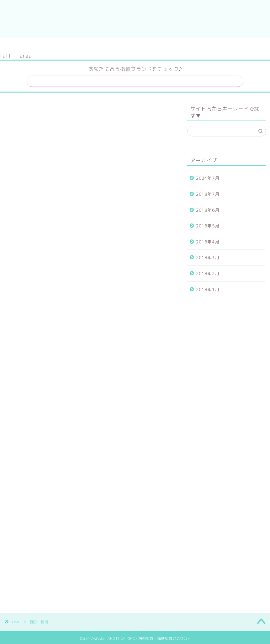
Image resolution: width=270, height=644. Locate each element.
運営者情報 (157, 45)
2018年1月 (208, 287)
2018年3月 (208, 255)
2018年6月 (208, 208)
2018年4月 (208, 240)
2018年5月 (208, 224)
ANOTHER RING (135, 19)
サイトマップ (115, 45)
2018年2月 (208, 271)
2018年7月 (208, 192)
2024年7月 (208, 176)
